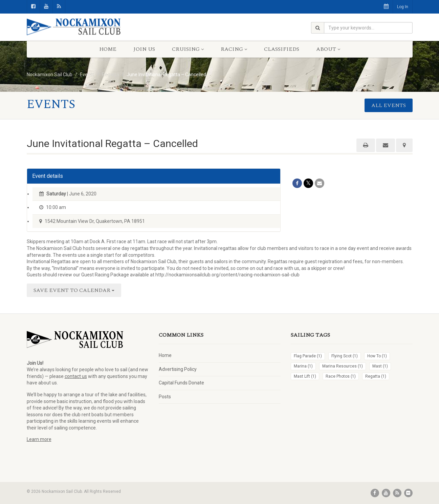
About (328, 49)
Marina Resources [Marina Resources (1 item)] (343, 366)
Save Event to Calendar (74, 290)
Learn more (39, 439)
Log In (403, 7)
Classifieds (282, 49)
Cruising (188, 49)
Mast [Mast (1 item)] (380, 366)
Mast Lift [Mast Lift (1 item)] (305, 376)
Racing (234, 49)
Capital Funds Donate (181, 383)
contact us (76, 376)
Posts (165, 397)
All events (389, 105)
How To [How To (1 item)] (377, 356)
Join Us (144, 49)
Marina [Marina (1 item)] (303, 366)
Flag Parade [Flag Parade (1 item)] (308, 356)
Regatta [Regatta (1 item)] (376, 376)
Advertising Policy (178, 369)
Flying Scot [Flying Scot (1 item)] (345, 356)
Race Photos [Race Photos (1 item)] (341, 376)
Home (108, 49)
